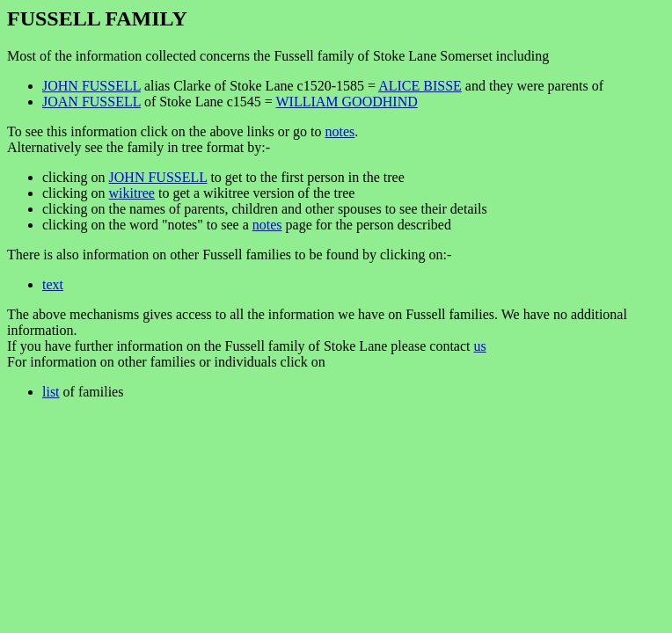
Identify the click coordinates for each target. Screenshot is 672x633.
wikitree (132, 193)
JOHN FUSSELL (91, 86)
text (53, 284)
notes (340, 131)
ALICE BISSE (420, 86)
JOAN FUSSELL (91, 102)
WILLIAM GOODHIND (346, 102)
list (51, 392)
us (480, 346)
